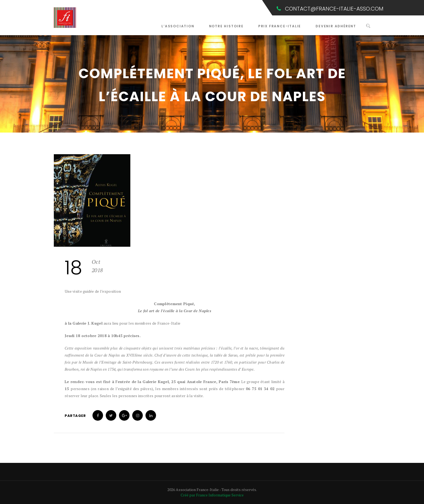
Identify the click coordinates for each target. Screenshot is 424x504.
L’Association (178, 26)
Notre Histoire (226, 26)
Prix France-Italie (280, 26)
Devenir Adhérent (336, 26)
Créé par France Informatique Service (212, 495)
